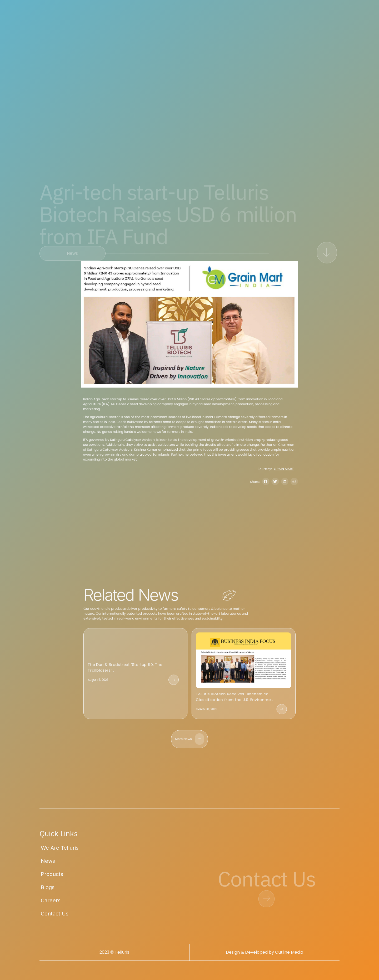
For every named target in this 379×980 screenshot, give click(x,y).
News (48, 864)
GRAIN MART (299, 484)
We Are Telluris (60, 851)
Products (52, 878)
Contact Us (55, 917)
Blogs (48, 891)
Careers (51, 904)
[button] (278, 499)
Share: (266, 499)
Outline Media (289, 956)
